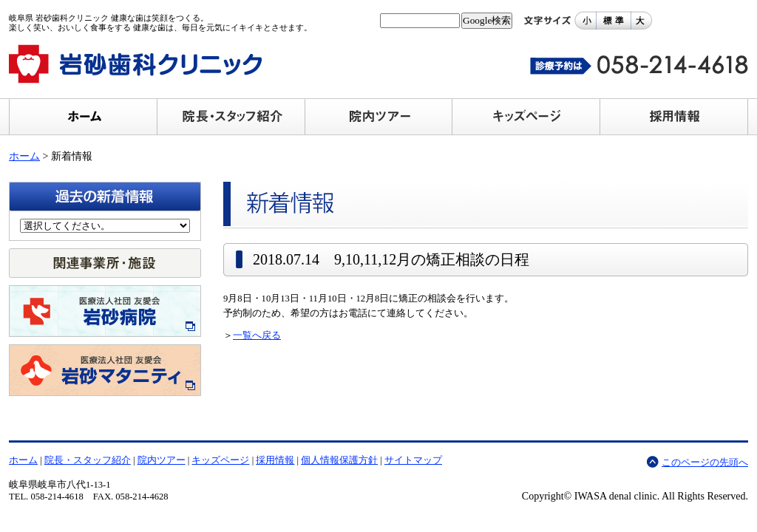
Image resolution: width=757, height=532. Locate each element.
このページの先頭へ (705, 463)
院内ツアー (162, 460)
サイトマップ (413, 460)
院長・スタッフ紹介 (88, 460)
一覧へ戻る (257, 335)
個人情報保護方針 (339, 460)
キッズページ (220, 460)
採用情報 (275, 460)
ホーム (24, 156)
